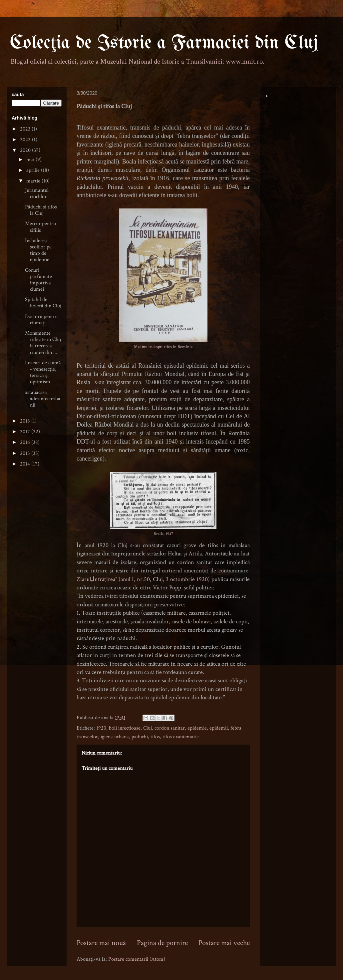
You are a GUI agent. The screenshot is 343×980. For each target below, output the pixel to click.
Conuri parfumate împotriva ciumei (38, 280)
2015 (26, 453)
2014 (26, 464)
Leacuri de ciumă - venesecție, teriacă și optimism (43, 372)
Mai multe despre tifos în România (163, 347)
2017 (26, 432)
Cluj (148, 728)
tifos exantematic (180, 737)
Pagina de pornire (162, 943)
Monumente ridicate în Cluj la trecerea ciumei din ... (43, 343)
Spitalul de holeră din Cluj (43, 303)
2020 (26, 150)
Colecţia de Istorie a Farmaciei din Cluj (164, 43)
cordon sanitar (170, 728)
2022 (26, 140)
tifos (155, 737)
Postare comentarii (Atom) (137, 959)
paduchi (140, 737)
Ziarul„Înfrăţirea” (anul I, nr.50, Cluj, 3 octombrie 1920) (144, 579)
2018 (26, 421)
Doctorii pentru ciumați (41, 320)
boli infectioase (125, 728)
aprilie (34, 170)
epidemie (197, 728)
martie (34, 181)
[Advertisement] (37, 577)
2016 (26, 442)
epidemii (219, 728)
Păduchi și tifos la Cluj (41, 210)
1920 (101, 728)
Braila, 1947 (163, 534)
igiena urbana (115, 737)
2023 (26, 129)
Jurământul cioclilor (37, 193)
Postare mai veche (224, 943)
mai (31, 160)
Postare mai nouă (101, 943)
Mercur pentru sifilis (40, 227)
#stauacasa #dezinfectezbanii (43, 399)
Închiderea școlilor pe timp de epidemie (38, 250)
